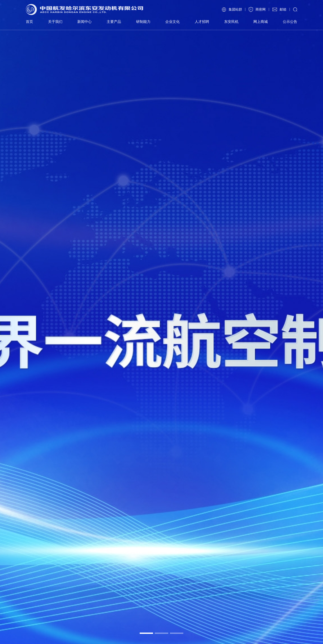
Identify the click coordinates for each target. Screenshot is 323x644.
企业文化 (173, 22)
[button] (146, 633)
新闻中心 (84, 22)
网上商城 (261, 22)
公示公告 (290, 22)
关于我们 (55, 22)
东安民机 (231, 22)
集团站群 (235, 9)
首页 (29, 22)
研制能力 (143, 22)
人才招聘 (202, 22)
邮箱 (283, 9)
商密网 (261, 9)
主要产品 (114, 22)
